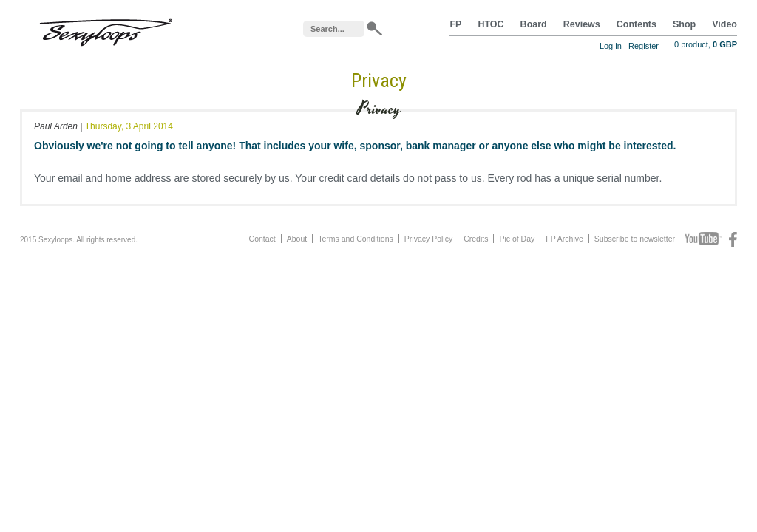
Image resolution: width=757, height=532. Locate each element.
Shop (684, 24)
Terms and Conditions (356, 239)
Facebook (733, 239)
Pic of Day (517, 239)
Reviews (582, 24)
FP (455, 24)
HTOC (490, 24)
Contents (637, 24)
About (297, 239)
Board (534, 24)
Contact (262, 239)
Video (724, 24)
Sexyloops (106, 29)
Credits (476, 239)
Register (644, 46)
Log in (611, 46)
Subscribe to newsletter (635, 239)
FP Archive (564, 239)
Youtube (703, 239)
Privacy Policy (428, 239)
